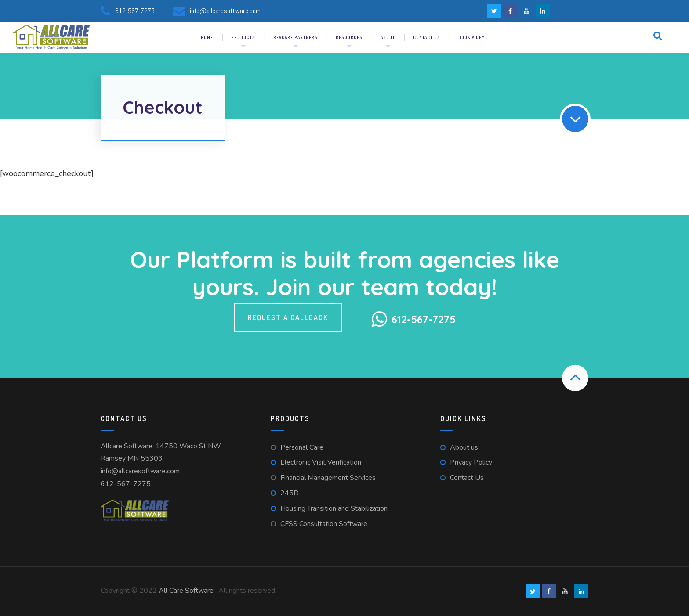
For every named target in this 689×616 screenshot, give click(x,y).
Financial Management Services (328, 478)
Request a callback (288, 317)
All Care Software (186, 591)
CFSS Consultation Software (324, 524)
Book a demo (473, 37)
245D (290, 493)
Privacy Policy (471, 462)
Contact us (427, 37)
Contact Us (467, 478)
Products (243, 37)
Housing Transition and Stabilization (334, 508)
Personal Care (302, 447)
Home (207, 37)
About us (464, 447)
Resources (349, 37)
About (388, 37)
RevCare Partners (296, 37)
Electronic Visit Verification (321, 462)
